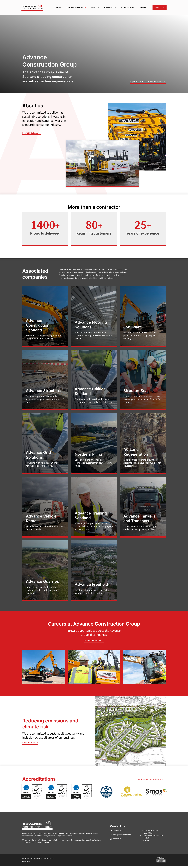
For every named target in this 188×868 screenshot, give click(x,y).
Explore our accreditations (152, 782)
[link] (32, 8)
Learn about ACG (32, 133)
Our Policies (26, 864)
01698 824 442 (119, 833)
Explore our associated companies (148, 82)
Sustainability (30, 745)
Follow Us (117, 841)
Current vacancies (94, 643)
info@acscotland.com (122, 837)
